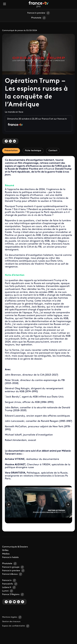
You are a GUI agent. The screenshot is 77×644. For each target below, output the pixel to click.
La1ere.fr (7, 587)
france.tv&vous (10, 574)
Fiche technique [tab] (33, 151)
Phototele (36, 18)
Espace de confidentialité (14, 626)
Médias (6, 554)
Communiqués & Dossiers (15, 547)
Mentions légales (10, 617)
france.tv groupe (11, 567)
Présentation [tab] (11, 151)
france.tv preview (36, 13)
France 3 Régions (11, 594)
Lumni (5, 591)
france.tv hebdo (10, 557)
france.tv (7, 580)
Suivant (68, 504)
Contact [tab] (53, 151)
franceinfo (8, 584)
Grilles (5, 550)
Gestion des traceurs (11, 622)
